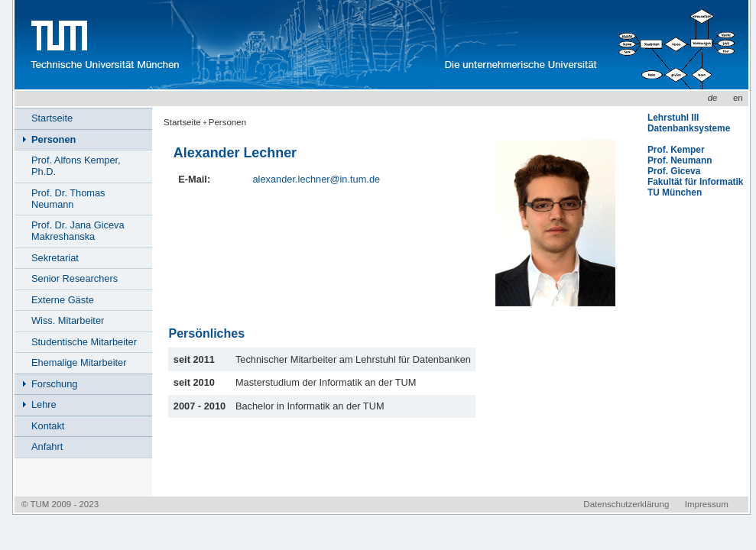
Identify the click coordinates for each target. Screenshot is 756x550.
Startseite (182, 122)
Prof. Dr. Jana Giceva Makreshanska (78, 231)
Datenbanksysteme (689, 128)
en (738, 98)
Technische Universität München (102, 45)
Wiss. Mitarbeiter (68, 320)
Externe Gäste (63, 300)
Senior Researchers (75, 278)
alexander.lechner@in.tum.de (316, 179)
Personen (227, 122)
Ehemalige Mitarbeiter (79, 362)
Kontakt (48, 426)
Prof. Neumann (680, 160)
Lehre (44, 404)
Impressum (707, 504)
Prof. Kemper (676, 150)
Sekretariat (55, 258)
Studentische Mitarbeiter (84, 342)
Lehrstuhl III (673, 118)
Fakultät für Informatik (696, 182)
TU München (675, 192)
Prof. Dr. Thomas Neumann (68, 199)
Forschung (54, 384)
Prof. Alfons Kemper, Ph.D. (76, 166)
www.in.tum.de (314, 45)
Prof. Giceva (674, 171)
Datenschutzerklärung (626, 504)
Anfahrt (47, 446)
